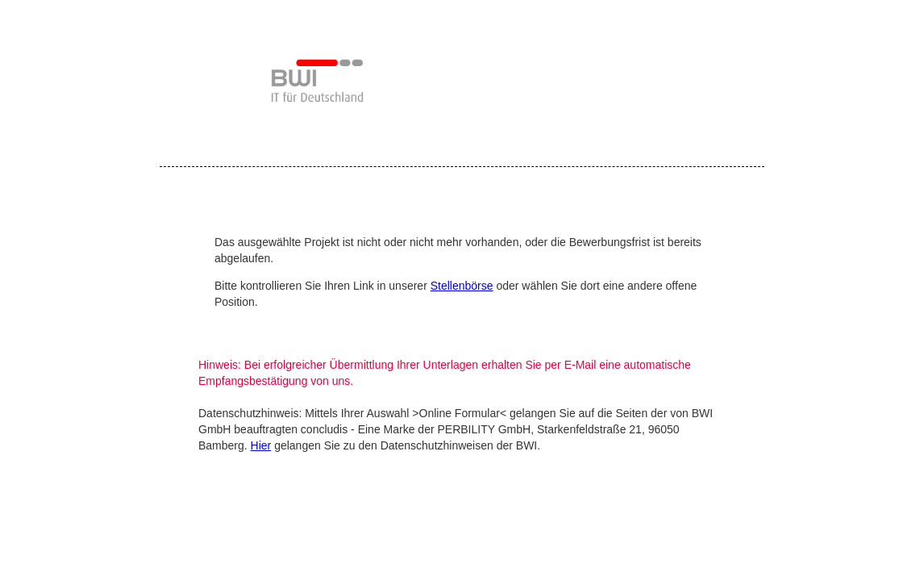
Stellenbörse (462, 286)
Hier (261, 445)
